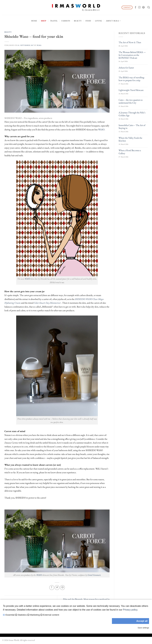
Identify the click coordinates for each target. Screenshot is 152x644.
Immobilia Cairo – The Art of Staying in (132, 127)
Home (34, 21)
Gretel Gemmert (94, 575)
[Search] (149, 7)
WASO (101, 129)
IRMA (39, 45)
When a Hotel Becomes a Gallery (130, 152)
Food (88, 21)
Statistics (22, 615)
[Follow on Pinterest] (143, 7)
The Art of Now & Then (130, 42)
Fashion (66, 21)
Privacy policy (130, 610)
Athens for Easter (126, 68)
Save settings (143, 628)
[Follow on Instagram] (139, 7)
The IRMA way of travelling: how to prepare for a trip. (132, 79)
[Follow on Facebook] (136, 7)
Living (99, 21)
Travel (54, 21)
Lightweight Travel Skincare (131, 90)
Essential (10, 615)
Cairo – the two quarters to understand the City (131, 101)
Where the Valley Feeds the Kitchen (130, 139)
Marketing (35, 615)
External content (51, 615)
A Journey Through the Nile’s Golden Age (132, 114)
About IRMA (113, 21)
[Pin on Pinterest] (62, 588)
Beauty (78, 21)
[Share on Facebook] (52, 588)
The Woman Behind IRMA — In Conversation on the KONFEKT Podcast (132, 55)
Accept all (142, 621)
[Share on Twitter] (57, 588)
